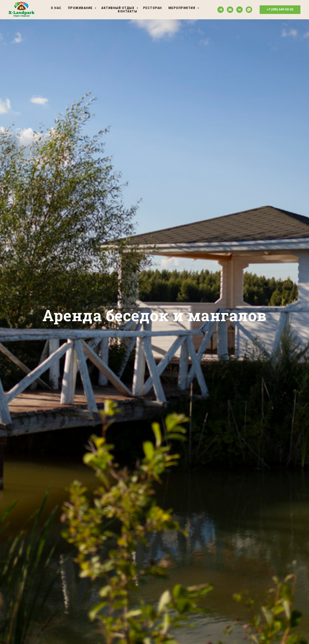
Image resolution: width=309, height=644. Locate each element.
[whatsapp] (249, 10)
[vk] (239, 10)
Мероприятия (182, 8)
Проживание (81, 8)
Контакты (127, 11)
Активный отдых (118, 8)
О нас (56, 8)
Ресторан (153, 8)
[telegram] (221, 10)
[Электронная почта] (230, 10)
